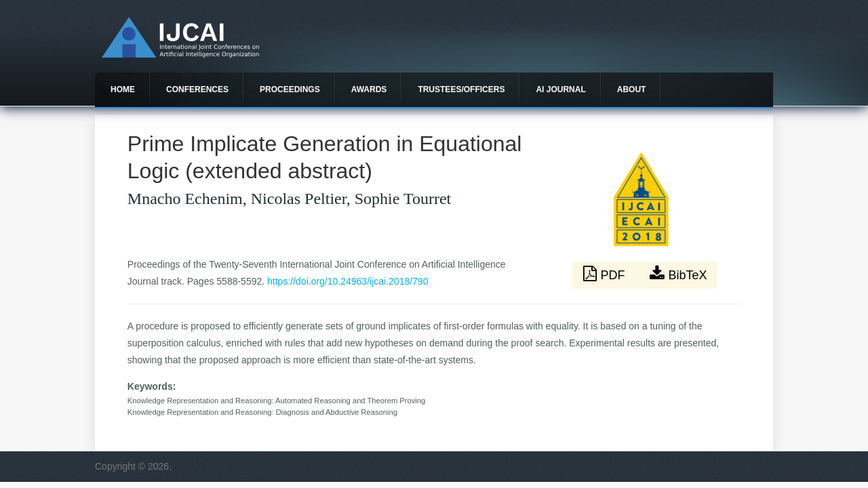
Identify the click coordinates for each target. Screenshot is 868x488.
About (632, 89)
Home (123, 89)
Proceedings (290, 89)
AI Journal (560, 89)
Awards (369, 89)
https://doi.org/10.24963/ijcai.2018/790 (348, 281)
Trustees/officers (461, 89)
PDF (606, 274)
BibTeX (678, 274)
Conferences (197, 89)
